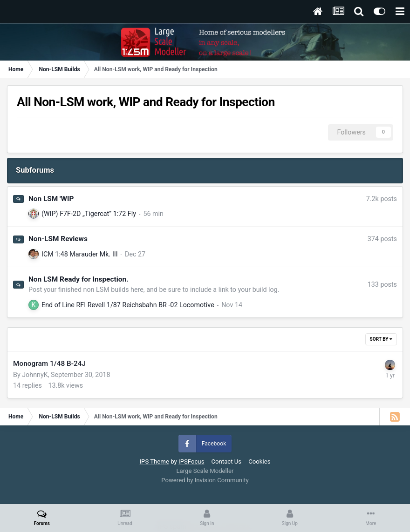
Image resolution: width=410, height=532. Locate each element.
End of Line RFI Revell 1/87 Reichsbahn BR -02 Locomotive (128, 305)
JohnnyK (35, 375)
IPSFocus (191, 461)
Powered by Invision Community (205, 480)
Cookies (259, 461)
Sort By (381, 339)
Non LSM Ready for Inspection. (79, 279)
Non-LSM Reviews (58, 239)
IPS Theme (154, 461)
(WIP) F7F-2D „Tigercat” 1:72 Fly (89, 214)
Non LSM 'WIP (51, 199)
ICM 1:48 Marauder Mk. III (80, 254)
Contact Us (226, 461)
